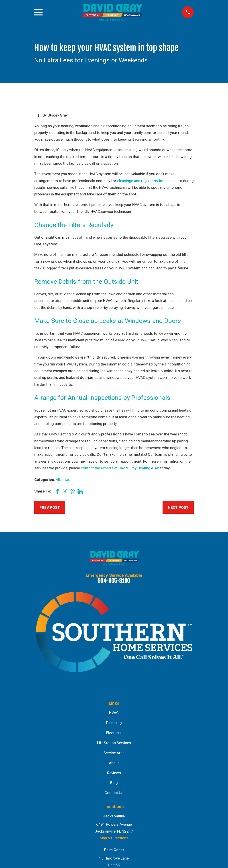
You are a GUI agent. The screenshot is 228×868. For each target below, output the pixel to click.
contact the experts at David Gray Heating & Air (120, 468)
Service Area (114, 753)
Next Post (178, 507)
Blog (114, 783)
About (114, 763)
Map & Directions (114, 838)
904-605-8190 (114, 581)
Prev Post (50, 507)
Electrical (114, 733)
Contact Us (114, 793)
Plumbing (114, 723)
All (58, 480)
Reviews (114, 773)
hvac (66, 480)
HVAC (114, 713)
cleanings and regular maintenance (146, 181)
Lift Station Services (114, 743)
